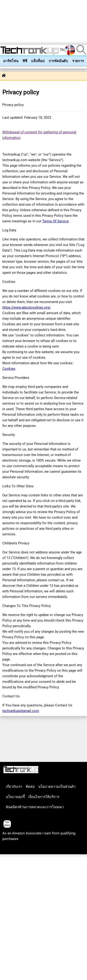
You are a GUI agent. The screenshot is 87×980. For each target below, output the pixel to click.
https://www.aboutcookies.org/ (26, 307)
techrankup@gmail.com (21, 711)
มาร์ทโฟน (11, 61)
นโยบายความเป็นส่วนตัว (57, 787)
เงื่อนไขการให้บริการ (44, 797)
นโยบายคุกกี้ (15, 797)
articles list (11, 849)
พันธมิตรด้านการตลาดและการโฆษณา (35, 807)
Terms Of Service (55, 221)
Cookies (9, 369)
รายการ (78, 61)
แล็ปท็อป (38, 61)
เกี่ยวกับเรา (14, 787)
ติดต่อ (30, 787)
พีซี (25, 61)
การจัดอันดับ (58, 61)
